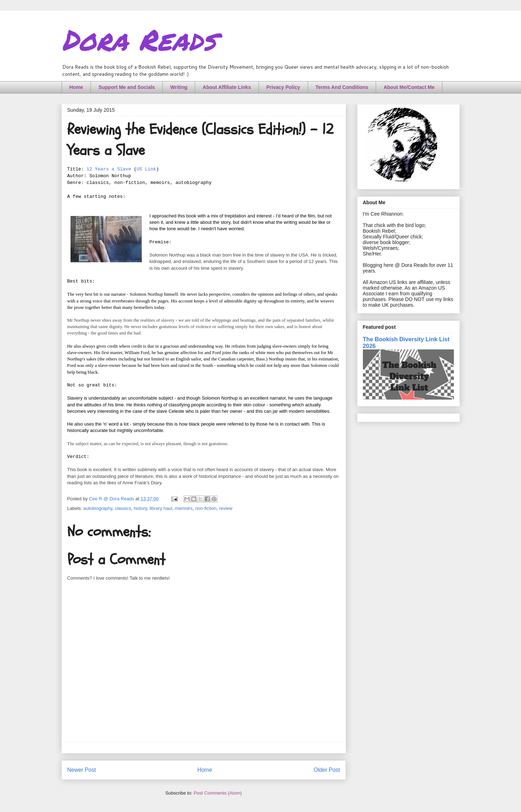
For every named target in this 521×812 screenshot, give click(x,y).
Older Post (327, 770)
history (140, 508)
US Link (147, 169)
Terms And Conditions (342, 87)
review (226, 508)
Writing (179, 87)
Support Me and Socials (127, 87)
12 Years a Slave (109, 169)
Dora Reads (139, 39)
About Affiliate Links (227, 87)
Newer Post (82, 770)
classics (123, 508)
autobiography (98, 508)
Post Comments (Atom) (218, 793)
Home (76, 87)
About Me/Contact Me (409, 87)
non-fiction (206, 508)
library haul (161, 508)
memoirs (184, 508)
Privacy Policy (283, 87)
